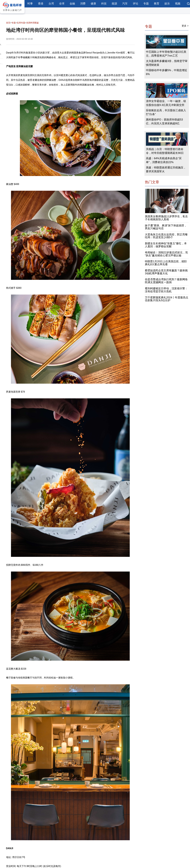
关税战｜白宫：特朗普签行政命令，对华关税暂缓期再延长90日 (165, 151)
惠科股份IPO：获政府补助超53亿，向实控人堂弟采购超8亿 (164, 122)
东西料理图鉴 (33, 23)
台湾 (51, 4)
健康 (93, 4)
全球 (62, 4)
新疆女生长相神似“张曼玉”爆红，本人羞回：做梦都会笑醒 (166, 245)
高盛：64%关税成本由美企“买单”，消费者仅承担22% (164, 160)
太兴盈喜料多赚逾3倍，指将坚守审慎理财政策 (167, 63)
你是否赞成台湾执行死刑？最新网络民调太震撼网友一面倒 (166, 281)
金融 (72, 4)
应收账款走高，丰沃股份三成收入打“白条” (166, 112)
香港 (41, 4)
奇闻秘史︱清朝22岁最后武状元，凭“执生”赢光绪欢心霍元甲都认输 (166, 254)
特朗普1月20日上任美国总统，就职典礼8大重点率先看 (166, 263)
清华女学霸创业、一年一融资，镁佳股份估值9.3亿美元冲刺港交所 (166, 103)
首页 (8, 23)
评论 (136, 4)
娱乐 (167, 4)
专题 (146, 4)
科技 (104, 4)
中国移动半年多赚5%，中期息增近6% (167, 72)
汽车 (125, 4)
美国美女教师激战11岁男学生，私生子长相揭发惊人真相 (166, 218)
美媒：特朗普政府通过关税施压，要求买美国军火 (166, 169)
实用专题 (21, 23)
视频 (178, 4)
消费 (83, 4)
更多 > (185, 26)
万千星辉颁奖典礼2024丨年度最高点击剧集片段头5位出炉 (167, 299)
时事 (30, 4)
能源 (114, 4)
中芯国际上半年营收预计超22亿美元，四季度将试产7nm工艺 (166, 54)
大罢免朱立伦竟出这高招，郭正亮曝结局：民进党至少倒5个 (166, 236)
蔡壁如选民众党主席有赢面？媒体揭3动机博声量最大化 (166, 272)
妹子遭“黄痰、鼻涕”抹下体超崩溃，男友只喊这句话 (166, 227)
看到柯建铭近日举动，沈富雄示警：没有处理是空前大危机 (166, 290)
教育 (157, 4)
